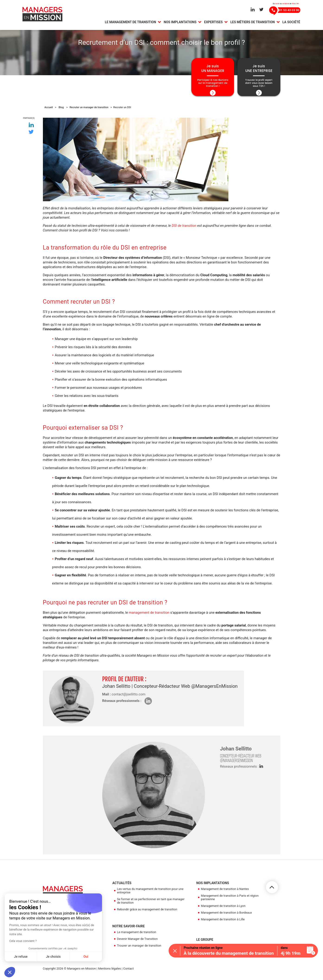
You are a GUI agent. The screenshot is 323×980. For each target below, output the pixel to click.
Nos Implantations (180, 23)
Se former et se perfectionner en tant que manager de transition (151, 903)
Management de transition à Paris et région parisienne (230, 900)
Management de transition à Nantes (225, 891)
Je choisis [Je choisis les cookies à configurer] (53, 957)
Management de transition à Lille (223, 922)
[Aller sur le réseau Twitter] (261, 10)
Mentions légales (110, 971)
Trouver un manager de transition (139, 948)
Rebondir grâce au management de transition (147, 912)
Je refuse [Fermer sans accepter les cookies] (21, 957)
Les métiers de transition (252, 23)
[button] (10, 972)
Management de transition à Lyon (223, 908)
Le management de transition (130, 23)
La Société (291, 23)
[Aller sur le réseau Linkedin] (253, 10)
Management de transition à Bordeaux (227, 915)
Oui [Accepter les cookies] (86, 957)
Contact (128, 971)
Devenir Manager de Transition (138, 941)
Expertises (213, 23)
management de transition (149, 615)
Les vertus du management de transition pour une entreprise (150, 893)
